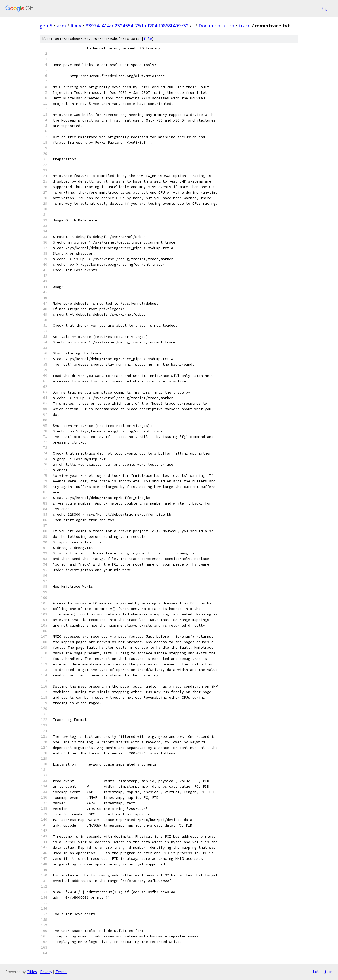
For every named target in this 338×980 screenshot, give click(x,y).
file (148, 39)
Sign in (327, 8)
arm (61, 26)
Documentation (216, 26)
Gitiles (32, 972)
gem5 (46, 26)
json (328, 972)
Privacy (46, 972)
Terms (61, 972)
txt (316, 972)
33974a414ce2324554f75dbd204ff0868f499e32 (137, 26)
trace (245, 26)
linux (76, 26)
